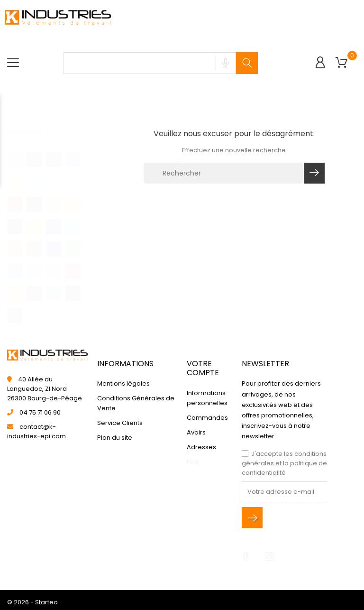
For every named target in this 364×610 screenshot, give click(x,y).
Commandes (207, 418)
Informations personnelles (207, 398)
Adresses (201, 447)
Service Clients (120, 423)
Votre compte (203, 368)
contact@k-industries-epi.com (36, 431)
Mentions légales (123, 384)
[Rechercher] (223, 173)
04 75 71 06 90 (40, 412)
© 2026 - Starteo (32, 602)
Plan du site (115, 438)
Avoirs (196, 432)
